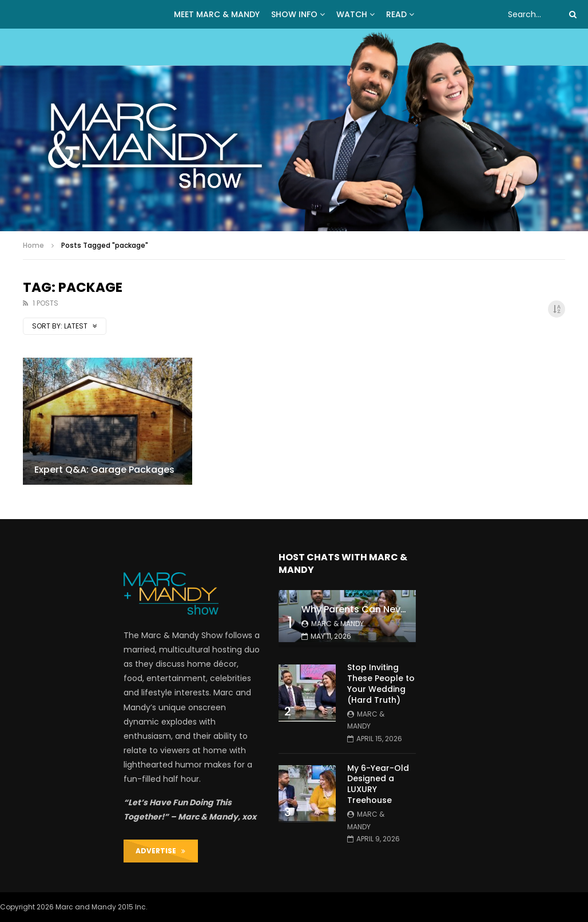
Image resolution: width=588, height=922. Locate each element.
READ (396, 14)
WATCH (352, 14)
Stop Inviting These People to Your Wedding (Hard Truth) (381, 684)
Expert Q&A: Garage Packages (104, 470)
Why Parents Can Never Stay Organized (392, 609)
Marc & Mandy (337, 624)
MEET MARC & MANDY (217, 14)
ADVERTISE (160, 851)
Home (33, 245)
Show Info (294, 14)
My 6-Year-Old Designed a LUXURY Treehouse (378, 784)
